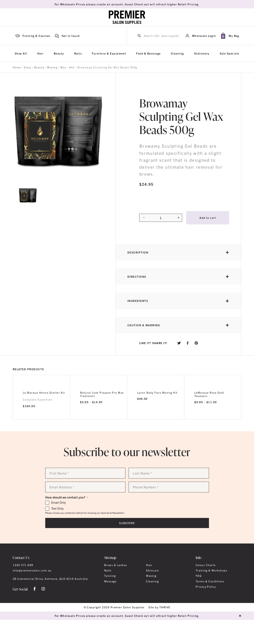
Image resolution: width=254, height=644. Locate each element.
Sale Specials (229, 53)
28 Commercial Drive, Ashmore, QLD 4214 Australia (50, 579)
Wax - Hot (67, 67)
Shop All (21, 53)
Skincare (152, 570)
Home (17, 67)
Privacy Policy (206, 587)
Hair (40, 53)
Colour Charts (206, 565)
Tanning (110, 576)
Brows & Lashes (116, 565)
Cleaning (177, 53)
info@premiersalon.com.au (32, 570)
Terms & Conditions (210, 581)
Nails (78, 53)
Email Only (58, 502)
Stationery (202, 53)
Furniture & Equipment (109, 53)
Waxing (52, 67)
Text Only (57, 508)
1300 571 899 (23, 565)
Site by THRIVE (159, 607)
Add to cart (208, 218)
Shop (27, 67)
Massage (110, 581)
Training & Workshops (212, 570)
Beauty (59, 53)
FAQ (199, 576)
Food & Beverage (148, 53)
